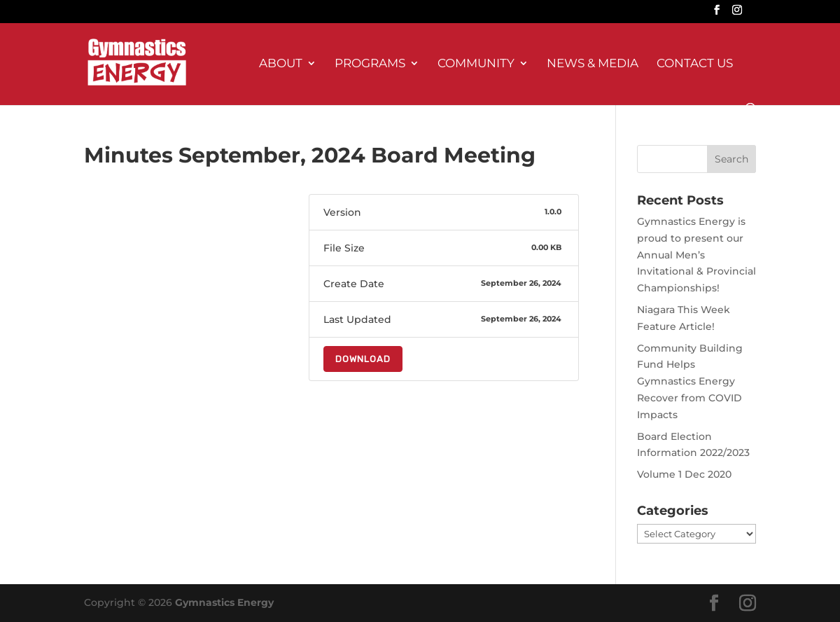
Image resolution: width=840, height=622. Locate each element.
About (281, 64)
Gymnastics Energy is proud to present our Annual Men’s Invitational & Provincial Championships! (696, 255)
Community (476, 64)
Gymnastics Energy (224, 602)
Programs (370, 64)
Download (363, 359)
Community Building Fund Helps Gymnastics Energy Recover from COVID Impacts (690, 381)
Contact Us (695, 64)
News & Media (593, 64)
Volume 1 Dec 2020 (684, 474)
